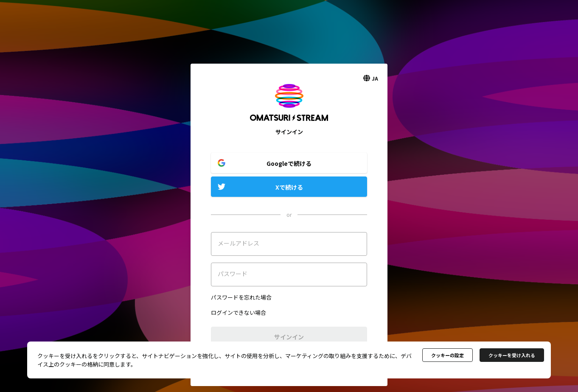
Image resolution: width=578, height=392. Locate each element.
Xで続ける (289, 187)
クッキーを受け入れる (512, 355)
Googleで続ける (289, 163)
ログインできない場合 (238, 312)
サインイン (289, 337)
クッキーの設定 (448, 355)
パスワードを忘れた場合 (241, 297)
